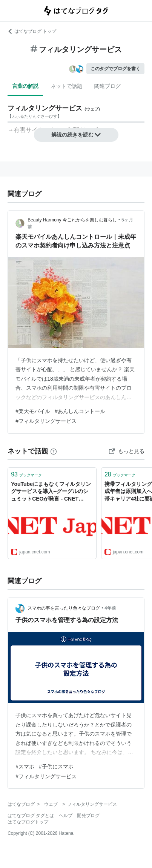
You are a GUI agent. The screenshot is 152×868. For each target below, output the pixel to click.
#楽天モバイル (33, 411)
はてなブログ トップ (32, 31)
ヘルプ (66, 816)
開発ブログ (88, 816)
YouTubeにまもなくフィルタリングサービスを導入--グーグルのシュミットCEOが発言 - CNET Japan (51, 492)
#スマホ (25, 767)
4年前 (110, 608)
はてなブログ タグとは (31, 816)
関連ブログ (107, 86)
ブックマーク (26, 474)
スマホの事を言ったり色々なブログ (64, 608)
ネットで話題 (66, 86)
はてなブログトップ (28, 822)
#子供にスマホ (56, 767)
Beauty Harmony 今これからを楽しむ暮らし (72, 220)
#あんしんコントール (80, 411)
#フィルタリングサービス (46, 421)
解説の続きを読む (76, 135)
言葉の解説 (25, 86)
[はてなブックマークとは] (54, 451)
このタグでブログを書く (115, 69)
